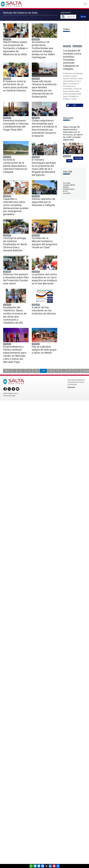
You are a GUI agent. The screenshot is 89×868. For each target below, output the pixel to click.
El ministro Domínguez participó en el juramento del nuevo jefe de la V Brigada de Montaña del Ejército (44, 167)
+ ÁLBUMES (78, 158)
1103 (43, 371)
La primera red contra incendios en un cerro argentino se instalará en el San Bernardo (44, 279)
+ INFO (69, 161)
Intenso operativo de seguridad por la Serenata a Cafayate (43, 202)
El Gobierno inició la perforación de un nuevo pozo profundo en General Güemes (15, 86)
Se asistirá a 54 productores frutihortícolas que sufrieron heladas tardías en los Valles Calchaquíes (43, 50)
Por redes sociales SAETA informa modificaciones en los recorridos (69, 188)
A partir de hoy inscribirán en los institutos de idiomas (44, 310)
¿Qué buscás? (66, 12)
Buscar (83, 17)
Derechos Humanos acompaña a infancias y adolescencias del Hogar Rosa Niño (16, 125)
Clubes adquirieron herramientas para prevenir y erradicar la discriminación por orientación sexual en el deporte (44, 128)
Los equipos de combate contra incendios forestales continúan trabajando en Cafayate (72, 60)
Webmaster (71, 387)
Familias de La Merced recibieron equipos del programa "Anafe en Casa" (44, 243)
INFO (72, 105)
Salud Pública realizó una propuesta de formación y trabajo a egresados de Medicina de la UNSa (15, 48)
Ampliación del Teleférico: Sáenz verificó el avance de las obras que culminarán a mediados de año (15, 315)
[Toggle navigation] (85, 4)
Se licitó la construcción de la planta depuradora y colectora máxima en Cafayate (15, 166)
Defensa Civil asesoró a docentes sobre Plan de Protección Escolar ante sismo (16, 279)
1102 (36, 371)
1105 (58, 371)
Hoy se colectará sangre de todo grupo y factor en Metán (44, 350)
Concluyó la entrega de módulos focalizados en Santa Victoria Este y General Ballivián (15, 244)
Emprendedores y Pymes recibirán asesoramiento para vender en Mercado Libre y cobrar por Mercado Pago (15, 354)
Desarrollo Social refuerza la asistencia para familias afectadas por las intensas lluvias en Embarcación (44, 89)
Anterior (8, 371)
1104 (51, 371)
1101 (29, 371)
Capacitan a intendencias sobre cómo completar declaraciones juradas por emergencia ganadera (16, 207)
